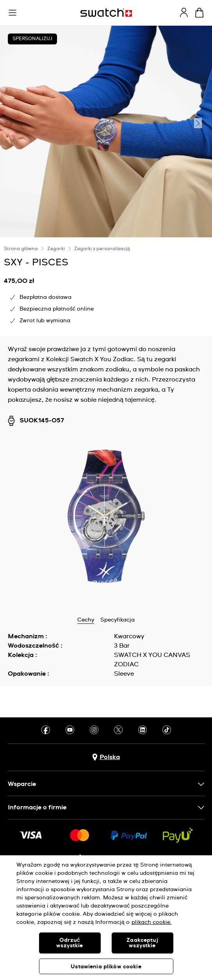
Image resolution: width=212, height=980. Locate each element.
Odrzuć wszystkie (69, 943)
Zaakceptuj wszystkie (142, 943)
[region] (106, 918)
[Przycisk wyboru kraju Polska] (106, 757)
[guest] (184, 12)
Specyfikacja (118, 620)
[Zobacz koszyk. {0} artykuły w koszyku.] (199, 13)
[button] (12, 13)
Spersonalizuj (32, 39)
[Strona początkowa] (106, 13)
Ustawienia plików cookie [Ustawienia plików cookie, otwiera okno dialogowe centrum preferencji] (106, 967)
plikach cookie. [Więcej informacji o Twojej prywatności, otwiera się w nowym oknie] (152, 922)
